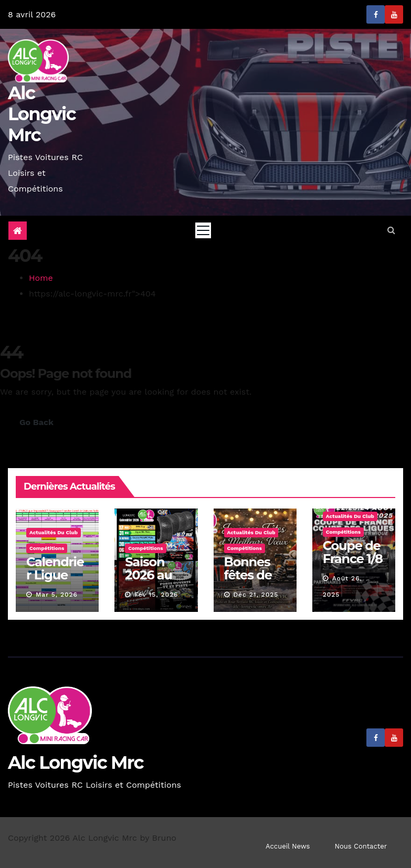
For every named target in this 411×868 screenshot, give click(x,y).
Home (41, 278)
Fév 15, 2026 (156, 595)
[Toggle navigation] (203, 230)
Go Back (36, 422)
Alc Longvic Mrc (42, 114)
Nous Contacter (361, 846)
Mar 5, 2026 (57, 595)
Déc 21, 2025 (256, 595)
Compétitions (47, 548)
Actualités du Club (54, 532)
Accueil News (288, 846)
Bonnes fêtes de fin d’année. (250, 581)
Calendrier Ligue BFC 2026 (55, 575)
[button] (391, 230)
